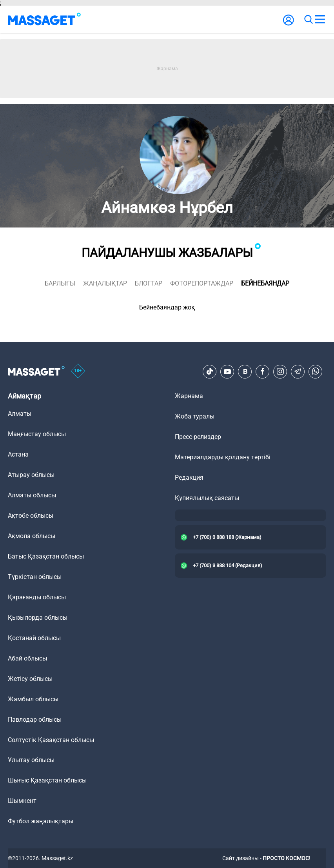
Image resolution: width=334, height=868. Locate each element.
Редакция (189, 478)
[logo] (44, 20)
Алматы (20, 414)
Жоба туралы (195, 416)
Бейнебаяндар (265, 283)
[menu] (320, 20)
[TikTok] (210, 371)
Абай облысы (27, 658)
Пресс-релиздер (198, 437)
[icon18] (78, 371)
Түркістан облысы (35, 577)
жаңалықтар (105, 283)
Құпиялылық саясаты (207, 498)
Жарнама (189, 396)
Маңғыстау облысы (37, 434)
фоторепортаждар (202, 283)
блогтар (149, 283)
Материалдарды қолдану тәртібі (223, 457)
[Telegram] (298, 371)
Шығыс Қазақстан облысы (47, 780)
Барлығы (60, 283)
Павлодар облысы (35, 720)
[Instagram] (280, 371)
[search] (308, 20)
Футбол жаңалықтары (41, 821)
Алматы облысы (32, 495)
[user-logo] (289, 24)
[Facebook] (263, 371)
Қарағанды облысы (37, 597)
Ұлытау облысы (31, 760)
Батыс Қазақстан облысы (46, 556)
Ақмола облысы (32, 536)
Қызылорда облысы (38, 618)
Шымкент (22, 801)
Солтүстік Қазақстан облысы (51, 740)
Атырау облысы (31, 475)
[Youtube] (227, 371)
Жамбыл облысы (33, 699)
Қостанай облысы (34, 638)
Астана (18, 454)
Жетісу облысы (30, 679)
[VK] (245, 371)
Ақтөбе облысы (31, 516)
